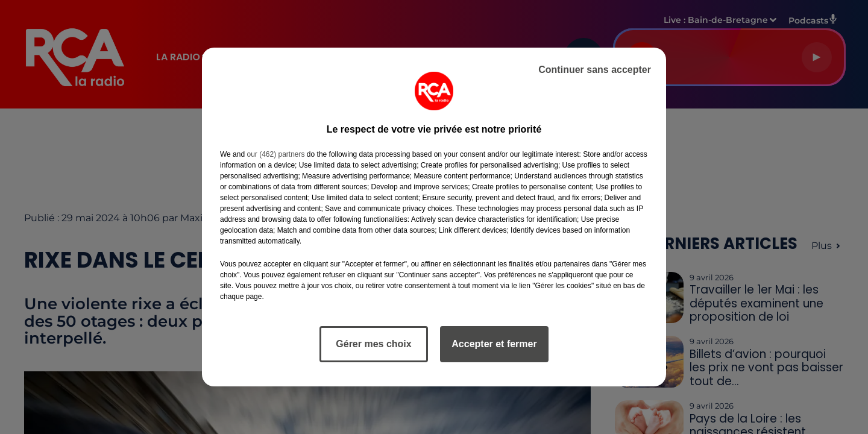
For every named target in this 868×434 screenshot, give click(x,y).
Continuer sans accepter (595, 70)
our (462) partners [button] (275, 154)
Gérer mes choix (373, 344)
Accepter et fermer (494, 344)
